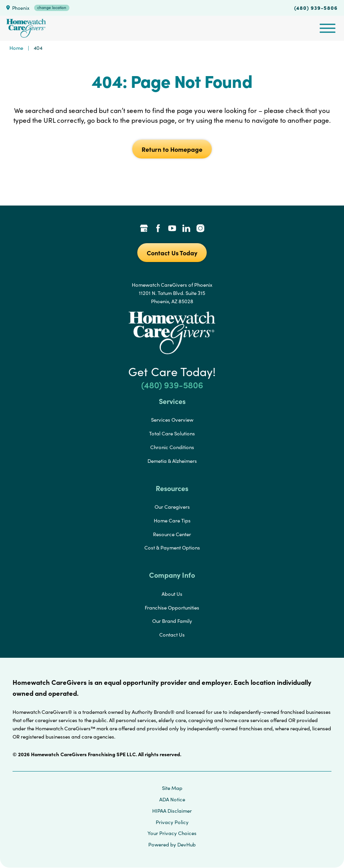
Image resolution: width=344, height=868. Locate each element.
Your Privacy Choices (172, 833)
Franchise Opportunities (172, 608)
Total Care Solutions (172, 433)
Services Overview (172, 420)
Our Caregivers (172, 507)
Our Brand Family (172, 621)
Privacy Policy (172, 822)
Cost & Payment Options (172, 548)
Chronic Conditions (172, 447)
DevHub (187, 844)
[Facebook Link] (158, 229)
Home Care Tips (172, 520)
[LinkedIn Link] (186, 229)
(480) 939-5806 (316, 7)
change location (52, 7)
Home (16, 48)
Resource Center (172, 534)
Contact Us (172, 635)
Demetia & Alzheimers (172, 461)
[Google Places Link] (144, 229)
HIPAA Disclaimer (172, 811)
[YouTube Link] (172, 229)
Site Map (172, 788)
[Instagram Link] (200, 229)
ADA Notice (172, 799)
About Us (172, 594)
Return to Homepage (172, 149)
